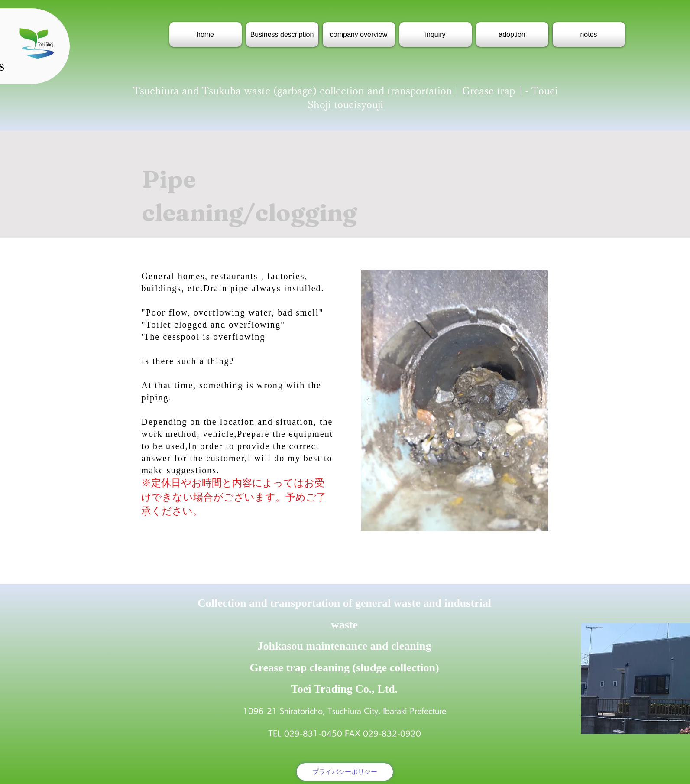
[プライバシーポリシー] (345, 772)
